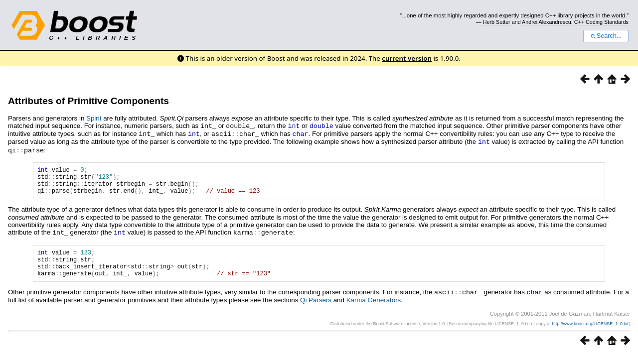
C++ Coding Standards (601, 22)
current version (407, 58)
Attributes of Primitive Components (88, 101)
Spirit (94, 118)
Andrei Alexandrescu (547, 22)
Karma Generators (374, 309)
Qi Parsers (316, 309)
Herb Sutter (497, 22)
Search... (606, 36)
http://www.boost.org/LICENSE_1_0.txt (590, 333)
